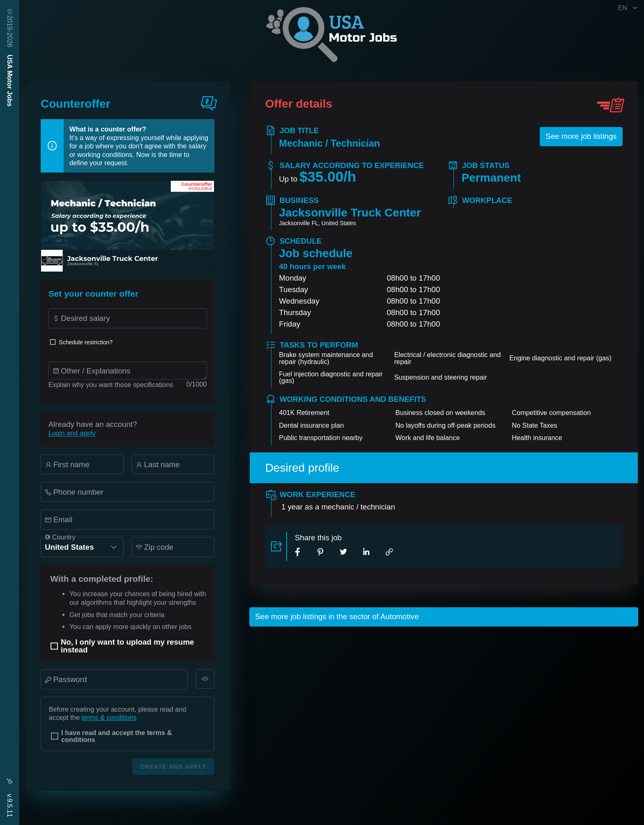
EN (629, 8)
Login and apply (72, 433)
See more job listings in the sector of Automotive (337, 616)
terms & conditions (109, 717)
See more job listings (581, 136)
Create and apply (173, 767)
